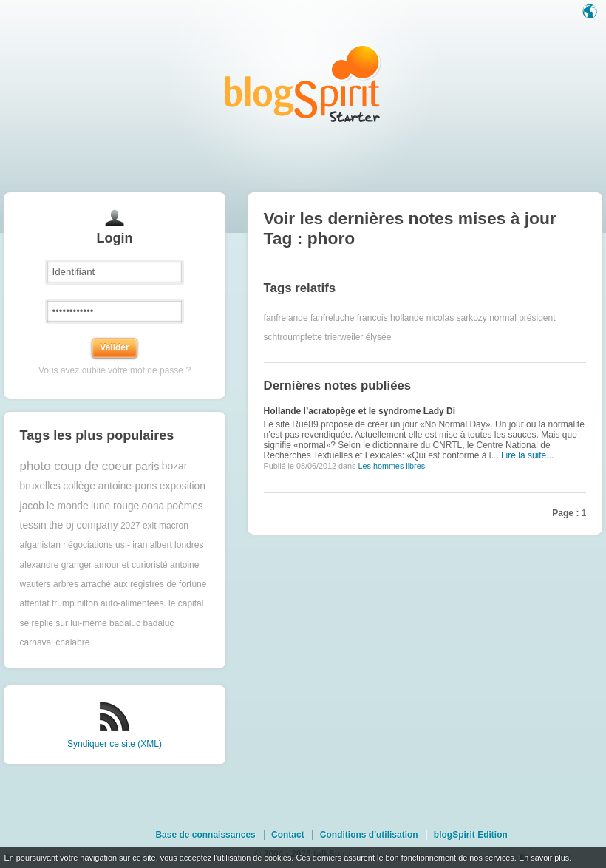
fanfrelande (286, 318)
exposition (183, 486)
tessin (33, 525)
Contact (288, 835)
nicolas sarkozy (457, 318)
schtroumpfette (293, 337)
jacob (32, 506)
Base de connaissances (205, 835)
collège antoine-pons (110, 486)
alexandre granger (56, 565)
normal (503, 318)
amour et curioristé (130, 565)
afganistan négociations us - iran (84, 545)
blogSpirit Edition (471, 835)
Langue (591, 13)
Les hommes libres (391, 466)
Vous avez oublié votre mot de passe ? (115, 370)
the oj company (84, 525)
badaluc (125, 623)
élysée (379, 337)
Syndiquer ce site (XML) (115, 744)
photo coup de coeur (76, 466)
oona (153, 506)
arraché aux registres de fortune (143, 584)
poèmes (185, 506)
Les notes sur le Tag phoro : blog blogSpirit (303, 83)
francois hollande (391, 318)
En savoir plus (544, 858)
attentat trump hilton (59, 603)
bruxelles (40, 486)
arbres (66, 584)
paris (147, 466)
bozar (175, 466)
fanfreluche (332, 318)
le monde (68, 506)
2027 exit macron (154, 526)
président (537, 318)
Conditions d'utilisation (369, 835)
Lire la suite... (527, 455)
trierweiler (344, 337)
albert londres (177, 545)
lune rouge (115, 506)
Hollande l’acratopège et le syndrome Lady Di (360, 411)
